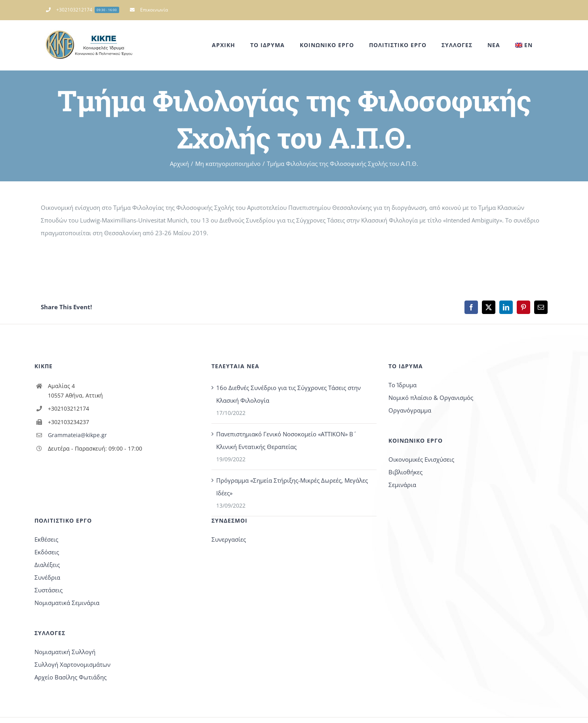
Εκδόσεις (47, 552)
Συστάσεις (49, 590)
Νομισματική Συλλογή (65, 652)
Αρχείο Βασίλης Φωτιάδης (70, 677)
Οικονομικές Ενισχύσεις (421, 459)
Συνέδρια (47, 577)
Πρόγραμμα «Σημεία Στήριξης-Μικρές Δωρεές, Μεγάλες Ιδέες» (292, 487)
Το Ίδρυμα (402, 385)
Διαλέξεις (47, 565)
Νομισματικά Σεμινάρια (67, 603)
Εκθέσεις (46, 539)
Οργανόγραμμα (410, 410)
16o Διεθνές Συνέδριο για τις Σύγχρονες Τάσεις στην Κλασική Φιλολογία (288, 394)
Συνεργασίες (229, 539)
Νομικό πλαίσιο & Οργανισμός (431, 398)
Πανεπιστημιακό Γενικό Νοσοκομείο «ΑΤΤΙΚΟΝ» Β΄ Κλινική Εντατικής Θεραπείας (285, 440)
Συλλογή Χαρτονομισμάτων (72, 664)
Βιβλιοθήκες (405, 472)
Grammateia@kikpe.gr (77, 435)
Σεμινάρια (402, 485)
